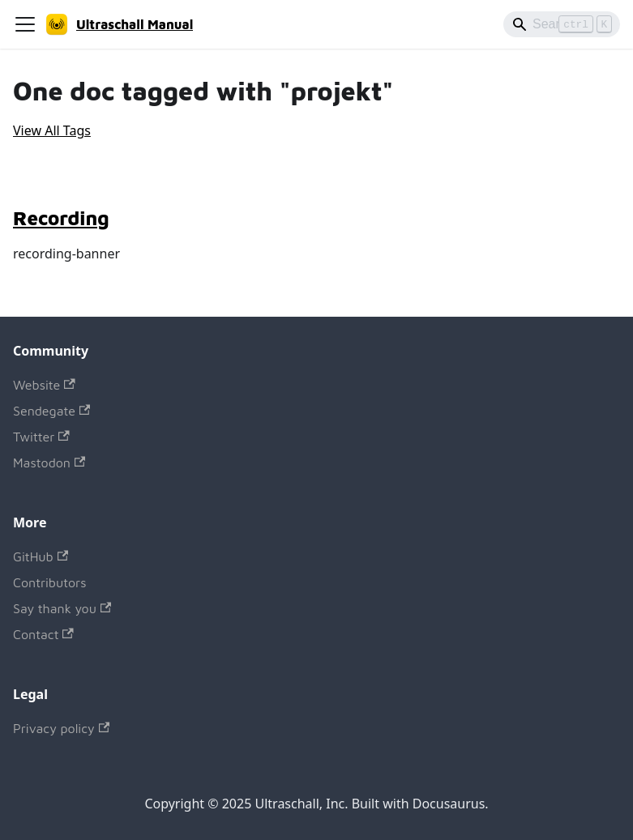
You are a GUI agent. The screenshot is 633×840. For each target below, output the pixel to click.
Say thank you (62, 608)
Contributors (49, 582)
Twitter (41, 437)
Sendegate (51, 411)
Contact (43, 634)
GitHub (41, 556)
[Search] (562, 24)
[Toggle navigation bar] (25, 24)
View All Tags (52, 130)
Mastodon (49, 463)
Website (44, 385)
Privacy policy (61, 728)
